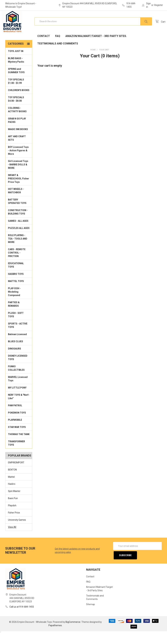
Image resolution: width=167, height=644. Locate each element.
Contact (44, 46)
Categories (16, 54)
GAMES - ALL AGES (18, 231)
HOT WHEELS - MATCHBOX (16, 201)
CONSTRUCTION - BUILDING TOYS (18, 222)
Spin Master (14, 502)
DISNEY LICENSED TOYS (18, 368)
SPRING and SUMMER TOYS (16, 81)
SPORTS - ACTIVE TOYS (18, 336)
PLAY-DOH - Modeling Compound (14, 302)
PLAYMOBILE (15, 430)
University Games (17, 530)
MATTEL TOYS (16, 292)
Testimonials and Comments (58, 54)
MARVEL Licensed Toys (18, 389)
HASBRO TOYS (16, 284)
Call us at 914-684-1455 (22, 616)
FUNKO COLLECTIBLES (16, 379)
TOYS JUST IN (16, 62)
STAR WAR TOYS (17, 438)
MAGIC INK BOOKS (18, 140)
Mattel (11, 487)
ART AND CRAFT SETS (17, 149)
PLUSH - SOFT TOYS (16, 325)
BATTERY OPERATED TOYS (17, 212)
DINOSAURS (15, 359)
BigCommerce (73, 631)
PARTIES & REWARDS (14, 315)
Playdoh (12, 516)
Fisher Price (14, 523)
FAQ (58, 46)
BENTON (12, 480)
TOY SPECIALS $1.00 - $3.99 (16, 92)
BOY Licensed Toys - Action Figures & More (18, 161)
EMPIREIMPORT (16, 473)
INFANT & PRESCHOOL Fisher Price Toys (19, 189)
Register (159, 5)
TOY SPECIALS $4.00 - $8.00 (16, 110)
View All (12, 537)
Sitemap (91, 614)
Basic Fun (13, 509)
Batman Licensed (17, 345)
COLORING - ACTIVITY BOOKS (17, 120)
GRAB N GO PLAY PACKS (17, 131)
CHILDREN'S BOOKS (19, 101)
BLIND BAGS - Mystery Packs (16, 70)
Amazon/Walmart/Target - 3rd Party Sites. (96, 46)
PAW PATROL (15, 416)
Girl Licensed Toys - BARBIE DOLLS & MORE (18, 175)
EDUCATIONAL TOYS (16, 276)
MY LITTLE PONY (17, 398)
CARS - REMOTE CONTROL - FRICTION (17, 263)
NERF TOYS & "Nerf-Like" (19, 407)
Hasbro (12, 494)
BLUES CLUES (15, 352)
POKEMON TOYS (17, 423)
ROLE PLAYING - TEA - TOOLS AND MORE (18, 249)
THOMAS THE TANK (19, 445)
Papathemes (55, 635)
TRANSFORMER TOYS (16, 454)
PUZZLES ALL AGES (19, 239)
